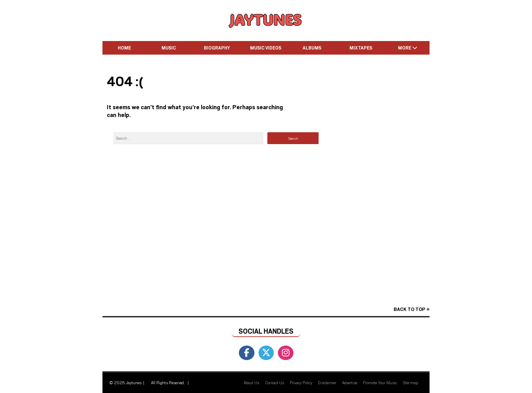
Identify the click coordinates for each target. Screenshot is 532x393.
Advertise (350, 382)
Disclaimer (327, 382)
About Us (251, 382)
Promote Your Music (380, 382)
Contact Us (274, 382)
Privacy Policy (301, 382)
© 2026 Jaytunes (125, 382)
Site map (410, 382)
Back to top (409, 309)
